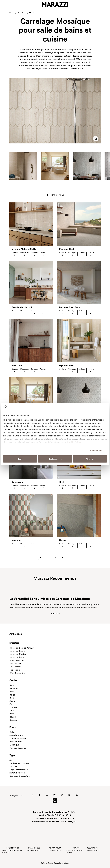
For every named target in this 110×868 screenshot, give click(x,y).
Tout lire (55, 614)
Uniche (63, 541)
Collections (22, 13)
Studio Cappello (55, 863)
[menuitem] (14, 796)
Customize (55, 459)
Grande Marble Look (22, 308)
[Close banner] (106, 406)
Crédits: (44, 863)
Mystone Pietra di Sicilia (24, 250)
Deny (20, 459)
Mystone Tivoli (67, 250)
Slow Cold (17, 366)
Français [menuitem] (14, 796)
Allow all (90, 459)
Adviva (66, 863)
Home (12, 13)
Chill (61, 482)
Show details (96, 450)
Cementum (17, 482)
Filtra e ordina (55, 195)
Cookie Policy (74, 442)
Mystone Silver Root (70, 308)
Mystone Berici (67, 366)
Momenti (16, 541)
